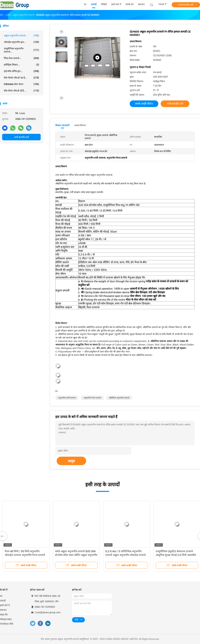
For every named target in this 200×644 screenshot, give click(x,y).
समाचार (3, 610)
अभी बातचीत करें (186, 5)
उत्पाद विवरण (80, 125)
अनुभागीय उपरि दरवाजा (67, 398)
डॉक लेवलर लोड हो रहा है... (21, 78)
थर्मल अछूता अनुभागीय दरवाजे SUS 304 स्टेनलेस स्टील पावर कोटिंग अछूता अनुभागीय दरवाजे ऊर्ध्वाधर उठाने (76, 555)
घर (1, 596)
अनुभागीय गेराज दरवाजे (92, 398)
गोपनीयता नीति (7, 624)
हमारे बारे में (5, 605)
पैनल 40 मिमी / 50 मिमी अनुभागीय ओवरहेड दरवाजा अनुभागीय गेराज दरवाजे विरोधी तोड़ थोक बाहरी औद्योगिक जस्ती (25, 555)
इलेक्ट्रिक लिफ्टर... (21, 65)
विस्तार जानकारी (62, 125)
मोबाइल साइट (6, 619)
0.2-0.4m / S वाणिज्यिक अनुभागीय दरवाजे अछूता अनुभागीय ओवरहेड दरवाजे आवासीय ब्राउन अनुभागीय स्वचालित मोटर (125, 555)
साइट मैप (4, 615)
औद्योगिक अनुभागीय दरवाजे (119, 398)
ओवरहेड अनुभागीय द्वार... (21, 42)
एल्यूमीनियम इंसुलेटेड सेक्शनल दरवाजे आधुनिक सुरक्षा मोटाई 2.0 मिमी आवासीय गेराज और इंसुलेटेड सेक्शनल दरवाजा (176, 555)
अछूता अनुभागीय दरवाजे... (21, 36)
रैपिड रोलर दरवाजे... (21, 58)
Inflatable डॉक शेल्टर (21, 84)
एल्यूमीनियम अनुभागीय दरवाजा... (21, 50)
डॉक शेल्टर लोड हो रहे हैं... (21, 91)
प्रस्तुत (71, 461)
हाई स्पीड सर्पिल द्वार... (21, 71)
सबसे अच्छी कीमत (144, 104)
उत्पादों (3, 601)
